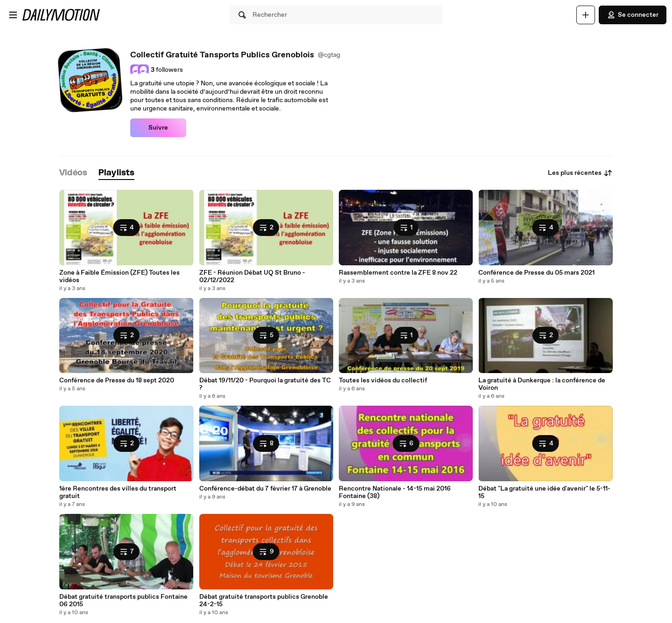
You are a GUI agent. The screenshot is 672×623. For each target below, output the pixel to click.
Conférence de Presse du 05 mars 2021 (536, 273)
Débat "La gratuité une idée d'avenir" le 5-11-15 (544, 492)
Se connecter (633, 15)
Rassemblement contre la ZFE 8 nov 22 (398, 273)
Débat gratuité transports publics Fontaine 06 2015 (123, 601)
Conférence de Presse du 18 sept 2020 (117, 381)
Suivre (158, 128)
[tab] (73, 173)
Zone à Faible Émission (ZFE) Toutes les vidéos (119, 277)
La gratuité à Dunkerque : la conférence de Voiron (542, 384)
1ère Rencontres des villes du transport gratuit (118, 492)
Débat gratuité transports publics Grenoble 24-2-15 (264, 601)
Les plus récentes (580, 173)
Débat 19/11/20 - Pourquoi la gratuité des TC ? (265, 384)
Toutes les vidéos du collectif (383, 381)
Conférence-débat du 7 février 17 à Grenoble (265, 489)
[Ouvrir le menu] (13, 15)
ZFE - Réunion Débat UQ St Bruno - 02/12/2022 (252, 277)
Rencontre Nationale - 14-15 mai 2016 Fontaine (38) (395, 492)
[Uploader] (586, 15)
